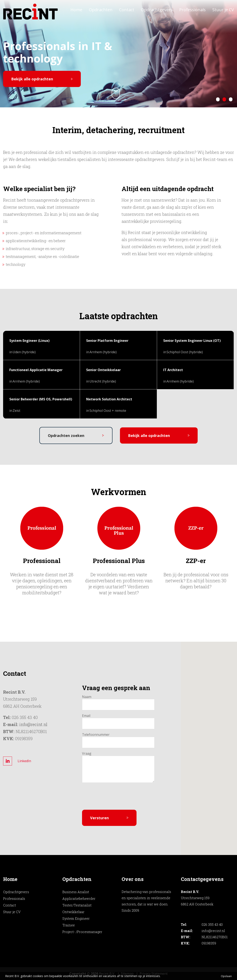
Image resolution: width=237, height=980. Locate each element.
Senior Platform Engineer (107, 341)
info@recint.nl (33, 724)
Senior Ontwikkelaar (103, 370)
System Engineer (76, 918)
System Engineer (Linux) (29, 341)
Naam (87, 697)
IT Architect (173, 370)
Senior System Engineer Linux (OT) (192, 341)
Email (86, 716)
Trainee (69, 925)
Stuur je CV (223, 10)
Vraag (87, 753)
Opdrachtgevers (157, 10)
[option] (42, 551)
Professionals (192, 10)
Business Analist (76, 892)
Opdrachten (101, 10)
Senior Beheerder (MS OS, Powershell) (41, 399)
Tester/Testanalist (77, 905)
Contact (127, 10)
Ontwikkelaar (73, 912)
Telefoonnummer (91, 735)
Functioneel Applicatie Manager (36, 370)
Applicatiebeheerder (79, 898)
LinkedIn (24, 761)
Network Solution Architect (109, 399)
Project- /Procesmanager (82, 932)
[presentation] (114, 798)
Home (76, 10)
